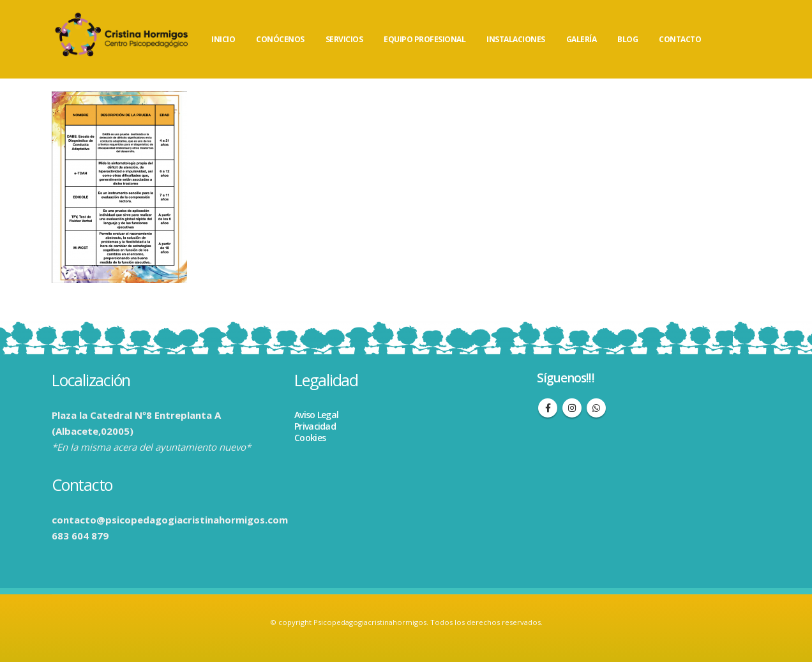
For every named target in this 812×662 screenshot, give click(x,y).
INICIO (223, 39)
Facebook (548, 408)
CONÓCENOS (280, 39)
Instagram (572, 408)
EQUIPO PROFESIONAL (425, 39)
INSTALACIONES (516, 39)
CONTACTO (680, 39)
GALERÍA (582, 39)
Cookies (310, 438)
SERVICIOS (344, 39)
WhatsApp (596, 408)
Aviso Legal (316, 415)
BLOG (628, 39)
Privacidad (315, 426)
